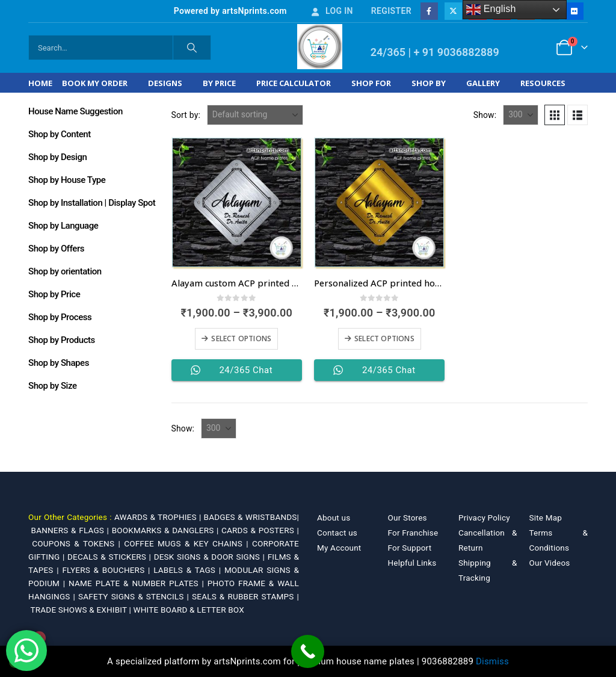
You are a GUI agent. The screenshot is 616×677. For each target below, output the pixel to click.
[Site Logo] (320, 47)
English (491, 10)
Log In (331, 11)
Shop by (429, 83)
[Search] (192, 48)
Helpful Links (412, 563)
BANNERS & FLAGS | (72, 530)
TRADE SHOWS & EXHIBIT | (82, 610)
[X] (453, 11)
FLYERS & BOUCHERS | (108, 570)
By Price (219, 83)
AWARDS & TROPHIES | (158, 517)
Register (391, 11)
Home (40, 83)
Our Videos (550, 563)
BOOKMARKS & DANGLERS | (167, 530)
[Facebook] (429, 11)
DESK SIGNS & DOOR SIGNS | (211, 557)
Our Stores (408, 518)
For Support (410, 548)
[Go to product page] (237, 202)
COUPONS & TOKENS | (78, 543)
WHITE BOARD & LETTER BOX (189, 610)
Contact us (337, 533)
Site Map (546, 518)
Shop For (371, 83)
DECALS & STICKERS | (111, 557)
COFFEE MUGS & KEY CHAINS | (188, 543)
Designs (165, 83)
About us (334, 518)
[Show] (521, 115)
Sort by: (186, 115)
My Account (339, 548)
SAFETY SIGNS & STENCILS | (135, 596)
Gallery (483, 83)
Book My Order (95, 83)
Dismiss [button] (492, 661)
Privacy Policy (484, 518)
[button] (555, 115)
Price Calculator (294, 83)
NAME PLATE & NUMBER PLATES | (138, 583)
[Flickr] (574, 11)
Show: (485, 115)
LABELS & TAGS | (189, 570)
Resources (543, 83)
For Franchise (413, 533)
